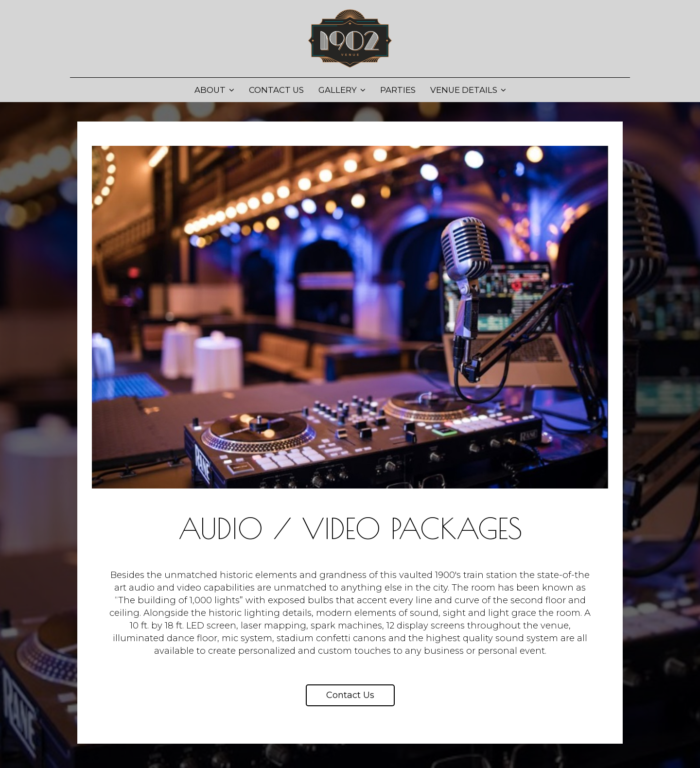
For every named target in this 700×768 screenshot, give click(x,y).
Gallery (342, 90)
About (214, 90)
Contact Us (276, 90)
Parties (398, 90)
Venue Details (468, 90)
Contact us (350, 695)
